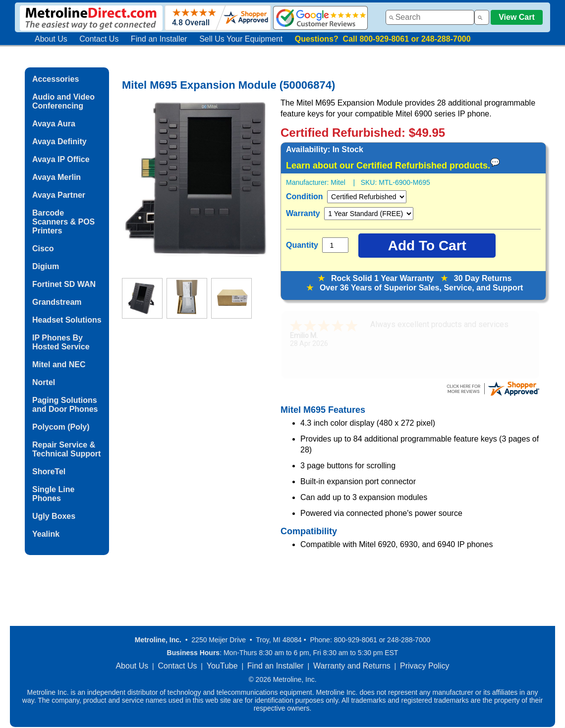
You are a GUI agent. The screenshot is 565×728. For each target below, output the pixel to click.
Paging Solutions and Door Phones (65, 405)
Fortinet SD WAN (64, 284)
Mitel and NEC (59, 364)
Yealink (46, 534)
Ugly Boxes (54, 516)
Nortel (44, 382)
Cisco (43, 249)
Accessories (56, 79)
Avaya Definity (59, 141)
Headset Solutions (67, 320)
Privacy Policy (425, 666)
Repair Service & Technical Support (66, 449)
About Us (51, 39)
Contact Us (99, 39)
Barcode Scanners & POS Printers (63, 222)
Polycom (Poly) (61, 427)
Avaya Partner (59, 195)
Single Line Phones (53, 494)
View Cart (517, 17)
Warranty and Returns (352, 666)
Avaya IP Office (61, 159)
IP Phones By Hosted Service (61, 342)
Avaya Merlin (56, 177)
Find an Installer (159, 39)
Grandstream (57, 302)
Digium (46, 266)
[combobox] (430, 17)
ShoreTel (49, 472)
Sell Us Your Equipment (241, 39)
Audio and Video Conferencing (63, 101)
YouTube (222, 666)
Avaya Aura (54, 124)
